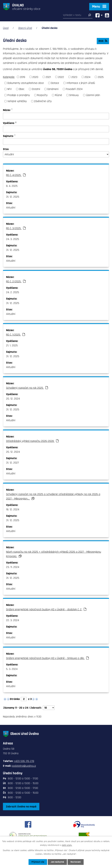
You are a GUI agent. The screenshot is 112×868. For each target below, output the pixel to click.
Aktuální (11, 208)
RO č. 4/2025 (16, 175)
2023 (74, 77)
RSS (103, 41)
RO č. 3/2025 (16, 228)
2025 (101, 77)
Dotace (55, 83)
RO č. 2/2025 (16, 281)
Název (7, 110)
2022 (61, 77)
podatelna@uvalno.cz (24, 766)
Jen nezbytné (57, 862)
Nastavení (76, 862)
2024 (87, 77)
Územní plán (93, 95)
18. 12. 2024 (13, 509)
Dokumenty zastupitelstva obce (26, 83)
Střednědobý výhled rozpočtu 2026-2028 (32, 441)
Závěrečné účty (43, 101)
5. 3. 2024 (12, 669)
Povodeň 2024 (74, 89)
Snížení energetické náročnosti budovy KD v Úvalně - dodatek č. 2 (46, 609)
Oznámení (53, 89)
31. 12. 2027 (12, 463)
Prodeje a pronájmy (19, 95)
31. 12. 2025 (13, 197)
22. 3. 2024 (13, 620)
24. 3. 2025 (13, 239)
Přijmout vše (38, 862)
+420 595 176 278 (24, 761)
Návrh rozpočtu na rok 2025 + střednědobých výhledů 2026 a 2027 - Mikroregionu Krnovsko (54, 554)
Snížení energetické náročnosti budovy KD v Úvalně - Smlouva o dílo (47, 658)
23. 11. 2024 (13, 567)
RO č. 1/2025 (15, 335)
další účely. (67, 845)
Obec (22, 89)
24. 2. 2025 (13, 292)
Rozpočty (42, 95)
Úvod (6, 28)
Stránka (15, 699)
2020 (35, 77)
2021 (48, 77)
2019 (22, 77)
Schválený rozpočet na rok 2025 (27, 388)
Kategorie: (9, 77)
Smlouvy (74, 95)
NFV (10, 89)
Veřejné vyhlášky (17, 101)
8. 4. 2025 (12, 186)
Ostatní (36, 89)
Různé (58, 95)
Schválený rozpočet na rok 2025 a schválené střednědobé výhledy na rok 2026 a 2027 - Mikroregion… (53, 496)
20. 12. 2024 (13, 399)
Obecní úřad (25, 28)
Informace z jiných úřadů (81, 83)
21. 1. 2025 (12, 345)
